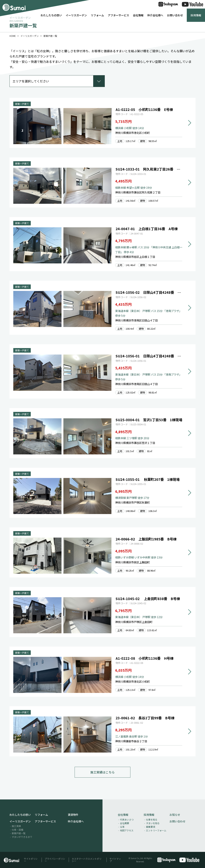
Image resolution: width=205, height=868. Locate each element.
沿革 (122, 827)
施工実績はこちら (102, 772)
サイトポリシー (31, 860)
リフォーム (97, 15)
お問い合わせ (175, 15)
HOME (13, 36)
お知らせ (175, 815)
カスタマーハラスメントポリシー (87, 860)
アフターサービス (118, 15)
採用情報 (196, 15)
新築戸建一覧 (19, 833)
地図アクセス (127, 830)
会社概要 (125, 823)
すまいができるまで (22, 837)
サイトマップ (115, 860)
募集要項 (151, 827)
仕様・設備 (17, 830)
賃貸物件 (73, 815)
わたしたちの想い (51, 15)
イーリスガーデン (76, 15)
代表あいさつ (127, 820)
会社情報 (138, 15)
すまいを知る (153, 823)
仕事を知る (152, 820)
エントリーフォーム (156, 830)
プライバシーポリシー (55, 860)
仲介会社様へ (155, 15)
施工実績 (16, 826)
